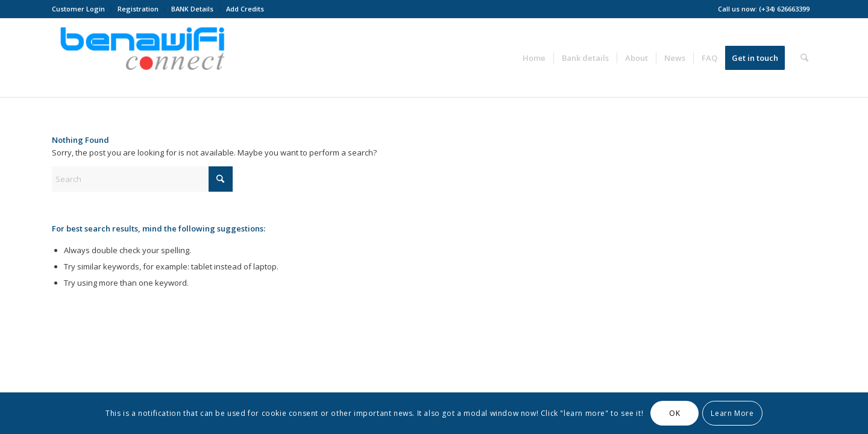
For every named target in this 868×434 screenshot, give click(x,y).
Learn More (732, 413)
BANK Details (192, 9)
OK (675, 413)
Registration (138, 9)
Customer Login (78, 9)
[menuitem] (82, 9)
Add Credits (245, 9)
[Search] (804, 58)
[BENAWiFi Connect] (142, 58)
